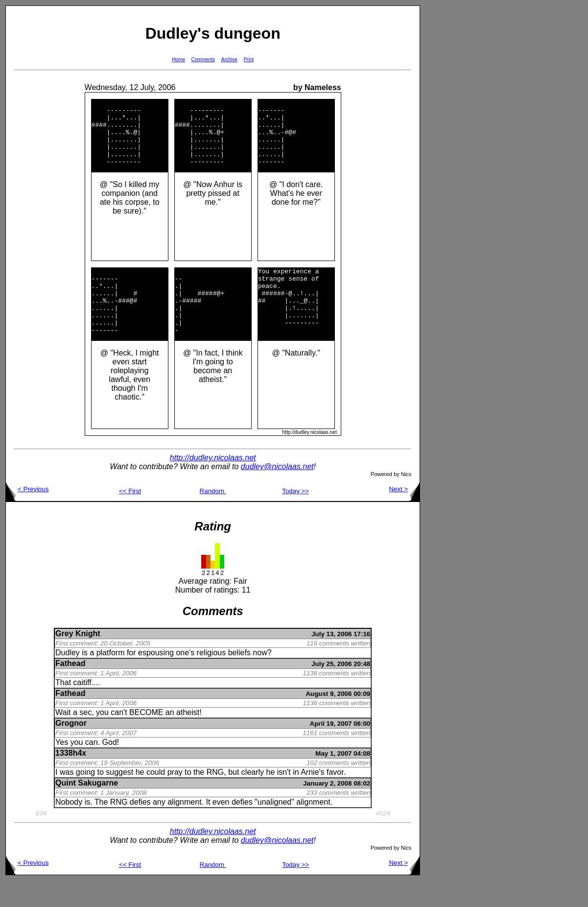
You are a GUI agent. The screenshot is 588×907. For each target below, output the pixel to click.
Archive (229, 60)
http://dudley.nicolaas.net (213, 484)
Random (213, 517)
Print (248, 60)
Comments (203, 60)
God (110, 769)
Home (178, 60)
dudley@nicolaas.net (277, 493)
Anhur (224, 198)
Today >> (295, 517)
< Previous (27, 515)
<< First (130, 517)
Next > (404, 515)
